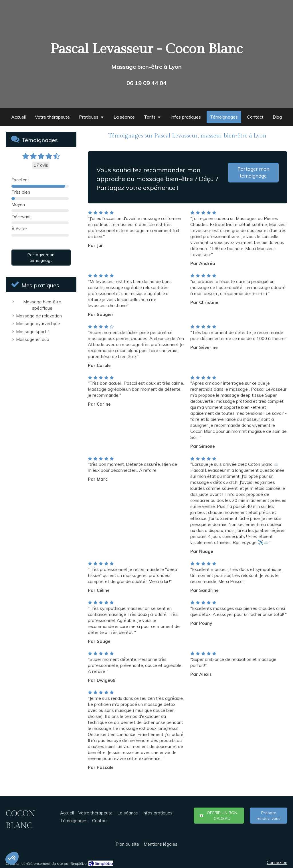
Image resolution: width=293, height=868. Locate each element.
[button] (12, 858)
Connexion (277, 862)
